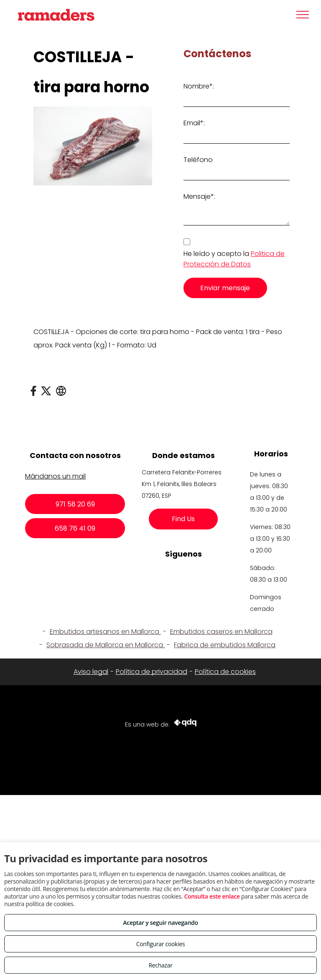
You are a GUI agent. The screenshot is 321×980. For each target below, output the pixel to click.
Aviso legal (91, 672)
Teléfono (198, 160)
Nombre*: (199, 86)
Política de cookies (225, 672)
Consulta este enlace (212, 896)
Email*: (194, 123)
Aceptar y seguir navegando (160, 923)
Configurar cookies (161, 944)
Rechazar (160, 965)
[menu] (303, 15)
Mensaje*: (199, 196)
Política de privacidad (152, 672)
